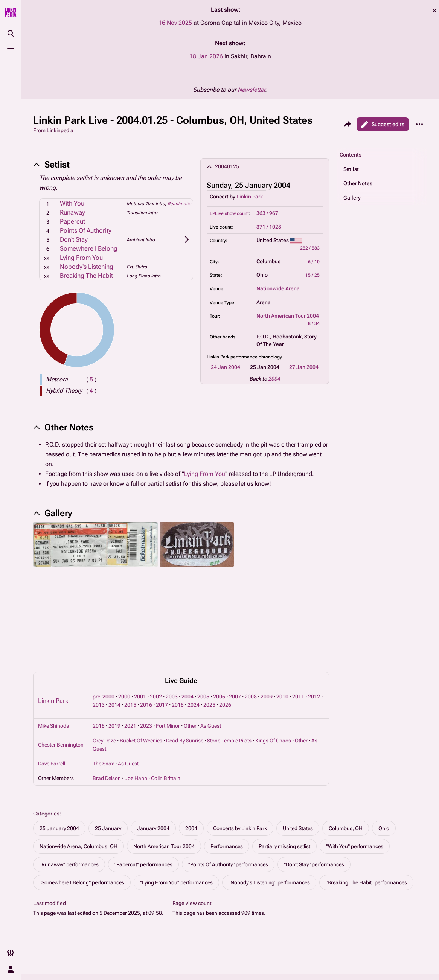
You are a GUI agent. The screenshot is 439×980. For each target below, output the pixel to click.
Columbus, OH (346, 756)
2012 (314, 624)
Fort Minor (168, 654)
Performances (227, 774)
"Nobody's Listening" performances (269, 810)
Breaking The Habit (86, 276)
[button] (384, 169)
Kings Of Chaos (273, 668)
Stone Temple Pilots (229, 668)
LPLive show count (229, 213)
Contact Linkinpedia (369, 942)
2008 (251, 624)
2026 (225, 633)
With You (72, 203)
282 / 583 (310, 248)
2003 (172, 624)
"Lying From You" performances (176, 810)
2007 (235, 624)
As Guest (211, 654)
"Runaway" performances (69, 792)
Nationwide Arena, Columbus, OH (79, 774)
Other (190, 654)
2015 (130, 633)
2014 (114, 633)
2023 (146, 654)
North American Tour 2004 (288, 316)
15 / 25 (312, 275)
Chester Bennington (61, 672)
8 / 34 (314, 323)
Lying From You (81, 258)
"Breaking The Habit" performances (366, 810)
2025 (209, 633)
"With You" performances (355, 774)
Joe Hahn (136, 706)
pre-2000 (104, 624)
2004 (274, 379)
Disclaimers (271, 942)
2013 (99, 633)
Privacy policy (273, 928)
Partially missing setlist (284, 774)
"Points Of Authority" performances (228, 792)
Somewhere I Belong (89, 248)
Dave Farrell (52, 691)
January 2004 (153, 756)
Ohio (384, 756)
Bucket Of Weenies (141, 668)
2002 (156, 624)
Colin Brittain (166, 706)
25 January (108, 756)
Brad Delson (107, 706)
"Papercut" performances (143, 792)
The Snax (103, 691)
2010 (282, 624)
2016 (146, 633)
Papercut (72, 221)
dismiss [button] (434, 11)
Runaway (72, 212)
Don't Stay (74, 239)
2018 (178, 633)
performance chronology (256, 357)
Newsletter (251, 90)
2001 (140, 624)
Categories (46, 741)
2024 (194, 633)
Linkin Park (250, 197)
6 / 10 (314, 262)
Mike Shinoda (54, 654)
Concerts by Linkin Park (240, 756)
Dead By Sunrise (185, 668)
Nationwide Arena (278, 288)
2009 (267, 624)
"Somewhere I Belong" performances (82, 810)
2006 (219, 624)
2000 (124, 624)
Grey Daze (104, 668)
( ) (91, 379)
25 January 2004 (59, 756)
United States (298, 756)
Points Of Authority (86, 230)
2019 (114, 654)
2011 (298, 624)
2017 (162, 633)
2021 (130, 654)
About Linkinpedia (367, 928)
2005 (203, 624)
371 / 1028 (269, 227)
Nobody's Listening (87, 267)
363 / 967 (267, 213)
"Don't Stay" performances (314, 792)
